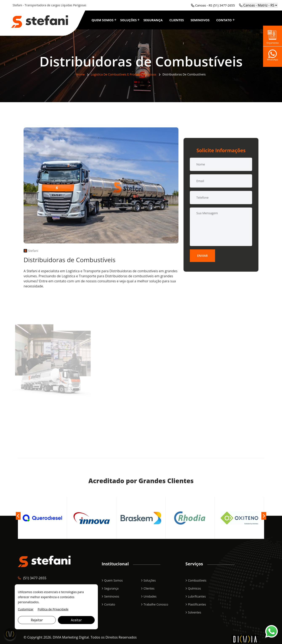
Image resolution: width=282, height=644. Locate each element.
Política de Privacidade (53, 609)
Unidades (150, 596)
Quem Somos (102, 20)
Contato (224, 20)
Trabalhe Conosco (156, 604)
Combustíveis (197, 580)
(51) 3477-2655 (35, 578)
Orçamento (273, 36)
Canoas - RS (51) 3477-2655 (213, 5)
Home (81, 74)
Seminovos (200, 20)
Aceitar (76, 620)
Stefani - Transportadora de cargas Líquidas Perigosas (49, 5)
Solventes (195, 612)
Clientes (177, 20)
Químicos (194, 588)
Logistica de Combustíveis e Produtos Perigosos (123, 74)
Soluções (128, 20)
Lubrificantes (197, 596)
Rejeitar (37, 620)
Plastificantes (197, 604)
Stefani (31, 251)
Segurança (153, 20)
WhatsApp (273, 57)
